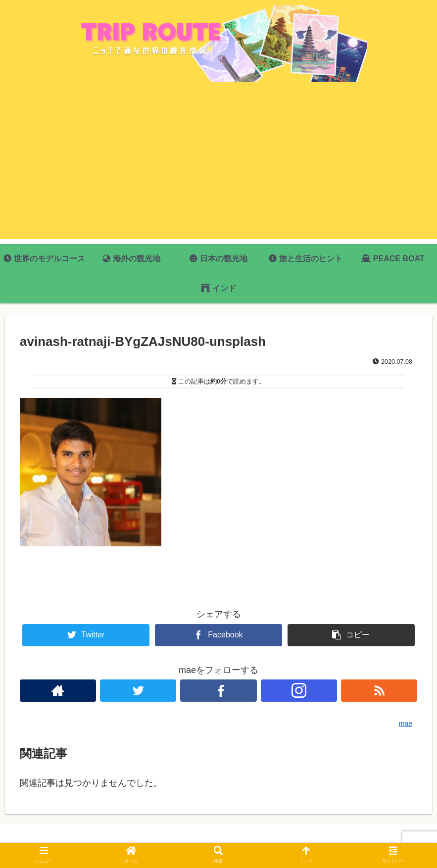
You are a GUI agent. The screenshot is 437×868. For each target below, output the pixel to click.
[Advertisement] (218, 170)
